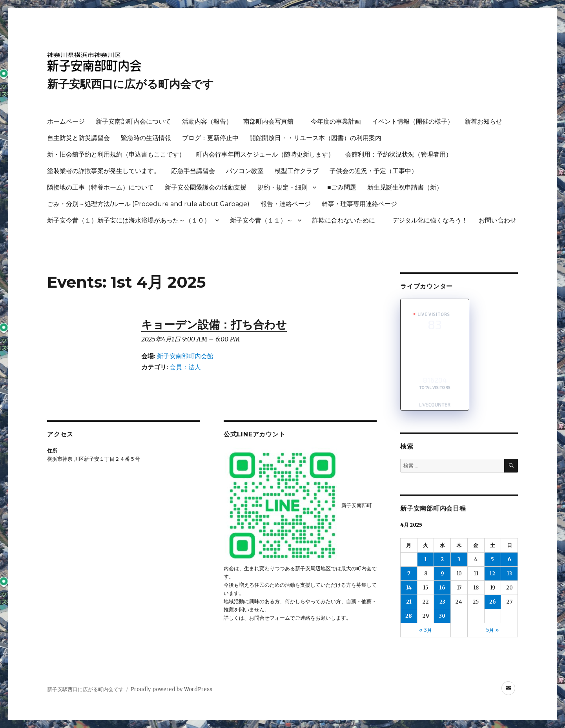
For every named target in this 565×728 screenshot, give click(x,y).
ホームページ (66, 121)
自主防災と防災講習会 (78, 138)
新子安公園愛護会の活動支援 (206, 187)
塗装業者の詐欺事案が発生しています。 (104, 171)
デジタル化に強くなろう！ (430, 220)
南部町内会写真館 (272, 121)
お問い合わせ (498, 220)
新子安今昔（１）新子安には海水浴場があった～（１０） (129, 220)
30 (442, 616)
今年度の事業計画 (336, 121)
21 (409, 602)
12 (492, 574)
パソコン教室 (245, 171)
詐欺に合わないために (347, 220)
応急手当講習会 (193, 171)
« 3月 (426, 630)
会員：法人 (185, 367)
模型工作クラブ (297, 171)
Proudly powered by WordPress (171, 689)
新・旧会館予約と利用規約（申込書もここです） (116, 154)
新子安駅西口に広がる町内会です (130, 84)
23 (442, 602)
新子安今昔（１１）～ (261, 220)
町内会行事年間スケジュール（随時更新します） (265, 154)
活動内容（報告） (207, 121)
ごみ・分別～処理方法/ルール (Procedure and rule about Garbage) (148, 204)
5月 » (492, 630)
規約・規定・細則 (282, 187)
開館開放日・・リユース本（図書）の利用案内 (315, 138)
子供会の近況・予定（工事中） (374, 171)
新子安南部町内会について (133, 121)
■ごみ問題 (342, 187)
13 (509, 574)
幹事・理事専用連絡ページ (359, 204)
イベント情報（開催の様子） (413, 121)
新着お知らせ (483, 121)
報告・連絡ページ (286, 204)
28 (409, 616)
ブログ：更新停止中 (210, 138)
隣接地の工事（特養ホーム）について (100, 187)
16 (442, 588)
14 (409, 588)
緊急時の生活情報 (146, 138)
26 (493, 602)
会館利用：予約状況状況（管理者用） (399, 154)
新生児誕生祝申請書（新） (405, 187)
